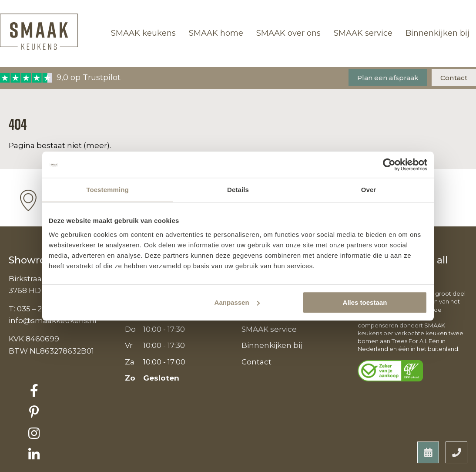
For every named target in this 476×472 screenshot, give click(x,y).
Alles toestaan (365, 302)
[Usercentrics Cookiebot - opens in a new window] (389, 165)
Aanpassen (237, 302)
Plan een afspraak (388, 78)
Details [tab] (238, 190)
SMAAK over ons (288, 33)
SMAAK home (216, 33)
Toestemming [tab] (107, 190)
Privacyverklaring (44, 464)
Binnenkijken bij (437, 33)
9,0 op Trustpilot (60, 78)
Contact (454, 78)
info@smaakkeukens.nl (53, 320)
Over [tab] (369, 190)
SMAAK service (363, 33)
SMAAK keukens (143, 33)
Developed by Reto (428, 464)
